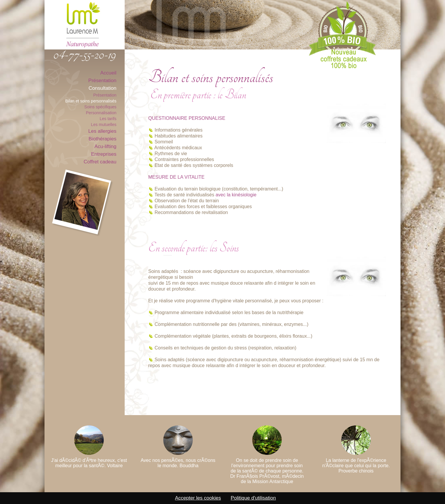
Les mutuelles (104, 125)
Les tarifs (108, 119)
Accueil (108, 73)
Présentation (102, 81)
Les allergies (102, 131)
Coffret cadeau (100, 162)
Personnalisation (101, 113)
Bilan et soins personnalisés (91, 101)
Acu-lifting (105, 146)
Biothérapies (102, 139)
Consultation (102, 88)
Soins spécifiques (100, 107)
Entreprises (104, 154)
